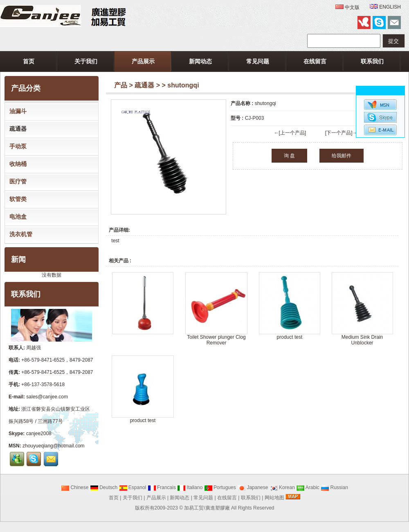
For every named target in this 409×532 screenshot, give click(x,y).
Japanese (253, 487)
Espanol (133, 487)
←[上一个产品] (290, 133)
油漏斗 (16, 111)
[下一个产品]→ (341, 133)
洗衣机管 (19, 234)
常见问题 (258, 61)
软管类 (16, 199)
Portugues (220, 487)
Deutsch (104, 487)
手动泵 (16, 146)
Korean (282, 487)
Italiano (190, 487)
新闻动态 (200, 61)
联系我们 (372, 61)
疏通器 (144, 85)
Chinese (75, 487)
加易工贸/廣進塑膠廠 (207, 508)
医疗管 (16, 181)
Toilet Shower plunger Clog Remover (216, 340)
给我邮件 (342, 156)
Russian (334, 487)
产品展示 (143, 61)
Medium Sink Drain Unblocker (362, 340)
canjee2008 (39, 434)
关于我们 (86, 61)
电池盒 (16, 217)
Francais (162, 487)
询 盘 (289, 156)
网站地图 (274, 498)
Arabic (308, 487)
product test (290, 337)
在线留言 (315, 61)
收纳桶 (16, 164)
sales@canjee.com (47, 397)
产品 (121, 85)
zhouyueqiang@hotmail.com (54, 446)
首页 (29, 61)
